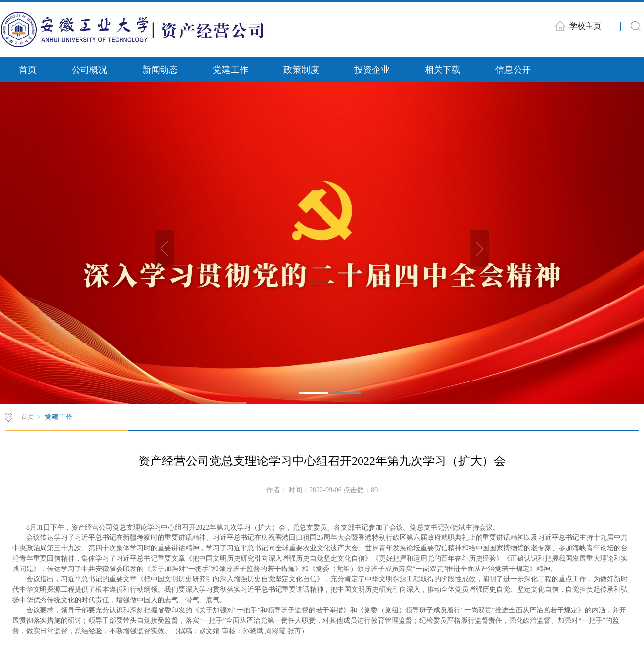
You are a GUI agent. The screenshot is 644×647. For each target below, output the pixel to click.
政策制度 (301, 70)
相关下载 (443, 70)
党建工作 (231, 70)
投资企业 (372, 70)
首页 (28, 70)
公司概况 (89, 70)
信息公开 (513, 70)
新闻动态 (160, 70)
